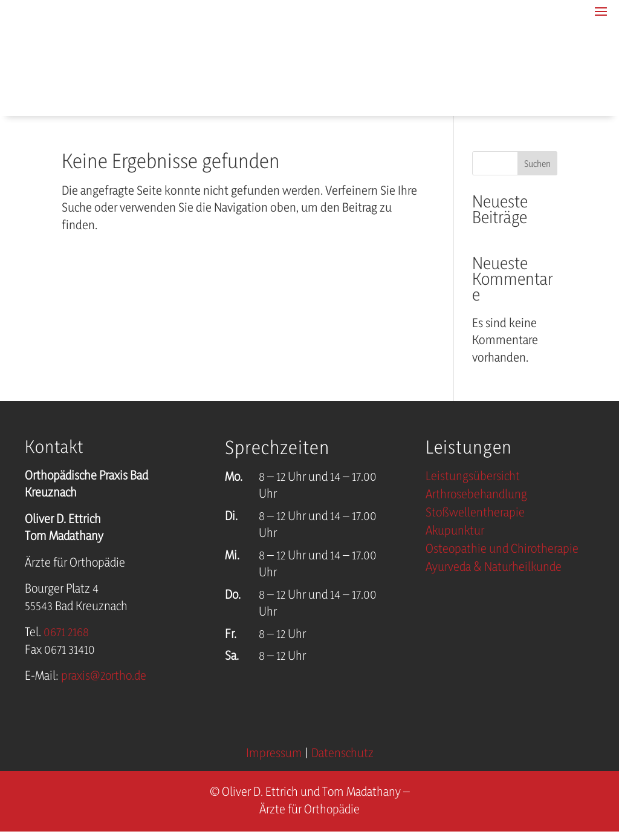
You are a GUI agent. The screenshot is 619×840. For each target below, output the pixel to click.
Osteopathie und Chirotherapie (502, 551)
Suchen (537, 164)
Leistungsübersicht (473, 478)
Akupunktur (455, 532)
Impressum (274, 754)
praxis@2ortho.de (104, 676)
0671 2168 (66, 633)
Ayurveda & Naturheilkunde (494, 569)
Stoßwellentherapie (475, 514)
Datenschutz (342, 754)
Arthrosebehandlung (476, 496)
